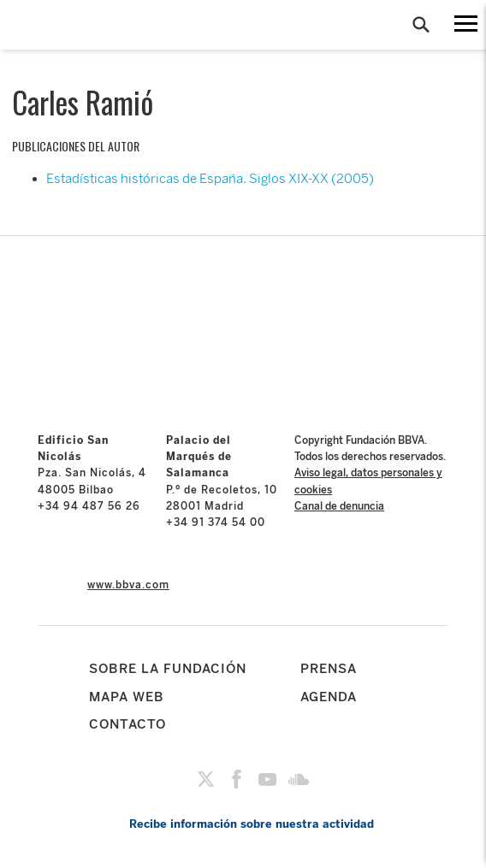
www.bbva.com (128, 585)
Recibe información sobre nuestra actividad (252, 824)
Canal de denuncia (339, 506)
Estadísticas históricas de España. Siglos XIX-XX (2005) (210, 179)
